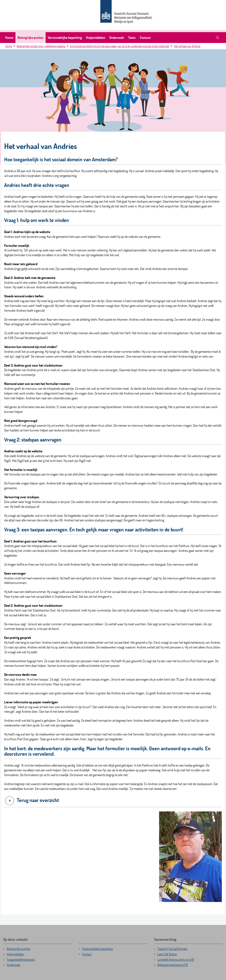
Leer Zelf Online (167, 954)
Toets (132, 37)
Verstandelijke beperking (65, 37)
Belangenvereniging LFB (173, 965)
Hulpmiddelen (96, 37)
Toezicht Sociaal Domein (172, 949)
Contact (145, 37)
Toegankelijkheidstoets (21, 959)
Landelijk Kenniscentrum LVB (176, 959)
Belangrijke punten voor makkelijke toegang (41, 46)
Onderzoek (117, 37)
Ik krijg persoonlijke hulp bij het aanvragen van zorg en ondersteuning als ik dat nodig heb (120, 46)
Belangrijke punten (31, 37)
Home (9, 37)
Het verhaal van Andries (187, 46)
